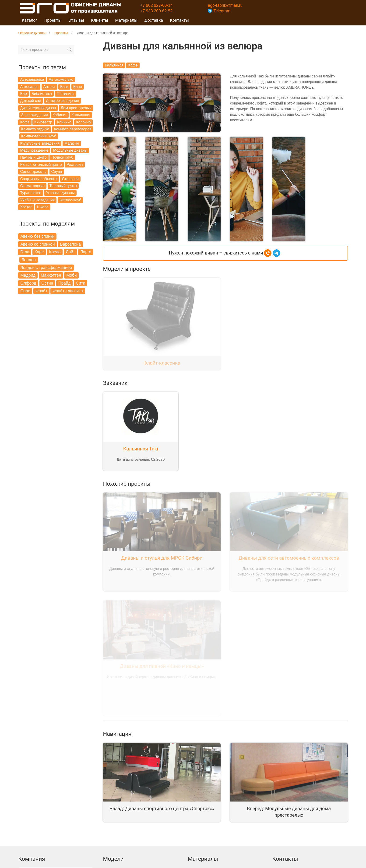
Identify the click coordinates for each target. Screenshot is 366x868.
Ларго (86, 252)
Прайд (64, 283)
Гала (25, 252)
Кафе (25, 122)
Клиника (64, 122)
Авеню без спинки (37, 236)
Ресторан (75, 165)
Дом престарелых (76, 108)
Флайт (41, 291)
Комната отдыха (35, 129)
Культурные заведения (40, 143)
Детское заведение (63, 101)
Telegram (219, 11)
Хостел (26, 207)
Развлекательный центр (41, 165)
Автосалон (29, 87)
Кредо (55, 252)
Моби (72, 275)
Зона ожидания (35, 115)
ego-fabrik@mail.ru (225, 5)
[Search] (46, 50)
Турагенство (31, 193)
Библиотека (42, 94)
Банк (64, 87)
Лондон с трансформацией (46, 268)
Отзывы (76, 20)
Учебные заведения (37, 200)
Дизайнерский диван (38, 108)
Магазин (72, 143)
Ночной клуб (62, 157)
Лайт (70, 252)
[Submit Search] (70, 50)
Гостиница (66, 94)
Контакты (179, 20)
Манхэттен (51, 275)
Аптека (49, 87)
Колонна (83, 122)
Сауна (57, 172)
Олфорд (28, 283)
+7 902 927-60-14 (156, 5)
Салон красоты (33, 172)
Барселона (70, 244)
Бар (23, 94)
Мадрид (28, 275)
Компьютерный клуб (39, 136)
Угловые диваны (60, 193)
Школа (43, 207)
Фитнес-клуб (70, 200)
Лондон (29, 260)
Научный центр (33, 157)
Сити (81, 283)
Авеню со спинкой (38, 244)
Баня (78, 87)
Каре (39, 252)
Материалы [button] (126, 20)
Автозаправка (32, 79)
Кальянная (81, 115)
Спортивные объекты (39, 179)
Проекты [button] (53, 20)
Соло (25, 291)
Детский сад (31, 101)
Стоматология (32, 186)
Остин (47, 283)
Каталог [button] (29, 20)
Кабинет (60, 115)
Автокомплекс (61, 79)
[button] (119, 188)
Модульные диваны (70, 150)
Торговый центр (63, 186)
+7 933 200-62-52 (156, 11)
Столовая (70, 179)
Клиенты (100, 20)
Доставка (154, 20)
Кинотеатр (43, 122)
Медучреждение (34, 150)
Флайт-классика (68, 291)
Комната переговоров (73, 129)
